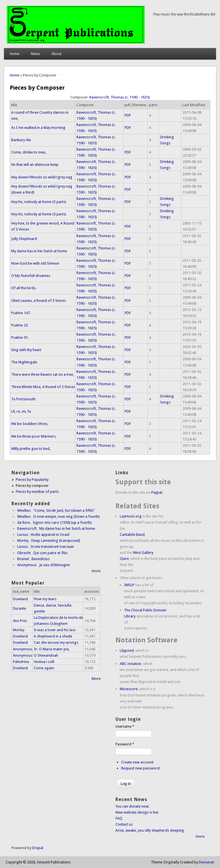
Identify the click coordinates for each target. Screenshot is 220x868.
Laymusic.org (131, 516)
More (96, 679)
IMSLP (129, 585)
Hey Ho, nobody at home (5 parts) (39, 214)
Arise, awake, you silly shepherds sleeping (150, 830)
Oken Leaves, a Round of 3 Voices (39, 301)
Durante (19, 608)
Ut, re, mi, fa (21, 411)
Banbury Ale (21, 140)
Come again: (44, 668)
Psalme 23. (20, 325)
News (36, 54)
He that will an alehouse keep (35, 165)
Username (125, 727)
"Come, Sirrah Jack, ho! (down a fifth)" (64, 510)
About (57, 54)
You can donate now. (132, 806)
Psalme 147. (21, 313)
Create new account (137, 762)
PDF (128, 115)
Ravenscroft (27, 529)
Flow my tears (45, 599)
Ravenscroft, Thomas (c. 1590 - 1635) (120, 97)
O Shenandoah (46, 655)
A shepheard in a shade (53, 636)
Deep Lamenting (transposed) (56, 541)
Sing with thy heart (26, 350)
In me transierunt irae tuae (52, 547)
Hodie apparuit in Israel (50, 535)
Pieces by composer (32, 486)
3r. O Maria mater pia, (52, 649)
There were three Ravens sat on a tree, (43, 374)
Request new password (140, 768)
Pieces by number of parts (37, 492)
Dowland (20, 599)
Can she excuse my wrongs (56, 642)
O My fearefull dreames (31, 276)
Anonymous (27, 565)
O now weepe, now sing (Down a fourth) (66, 516)
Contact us (124, 824)
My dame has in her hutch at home (39, 251)
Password (125, 744)
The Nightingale (24, 362)
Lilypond (127, 650)
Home (15, 54)
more (96, 571)
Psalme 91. (20, 337)
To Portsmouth (23, 399)
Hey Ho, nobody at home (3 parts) (39, 202)
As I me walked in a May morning (38, 128)
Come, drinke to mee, (29, 152)
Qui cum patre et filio (50, 553)
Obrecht (24, 553)
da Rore (24, 522)
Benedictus (41, 559)
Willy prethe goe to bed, (31, 449)
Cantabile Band (132, 535)
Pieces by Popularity (32, 480)
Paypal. (157, 492)
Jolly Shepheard (24, 239)
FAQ (119, 818)
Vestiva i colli (44, 662)
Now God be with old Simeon (35, 263)
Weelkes (24, 510)
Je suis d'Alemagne (55, 565)
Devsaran (207, 862)
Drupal (38, 848)
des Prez (20, 621)
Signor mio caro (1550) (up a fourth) (62, 522)
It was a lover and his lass (55, 630)
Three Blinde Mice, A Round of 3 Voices (43, 387)
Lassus (23, 535)
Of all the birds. (24, 288)
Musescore (129, 689)
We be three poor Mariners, (34, 436)
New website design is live (137, 812)
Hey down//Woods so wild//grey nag (42, 177)
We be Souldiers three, (30, 424)
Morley (23, 541)
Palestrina (21, 662)
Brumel (23, 559)
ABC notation (130, 664)
